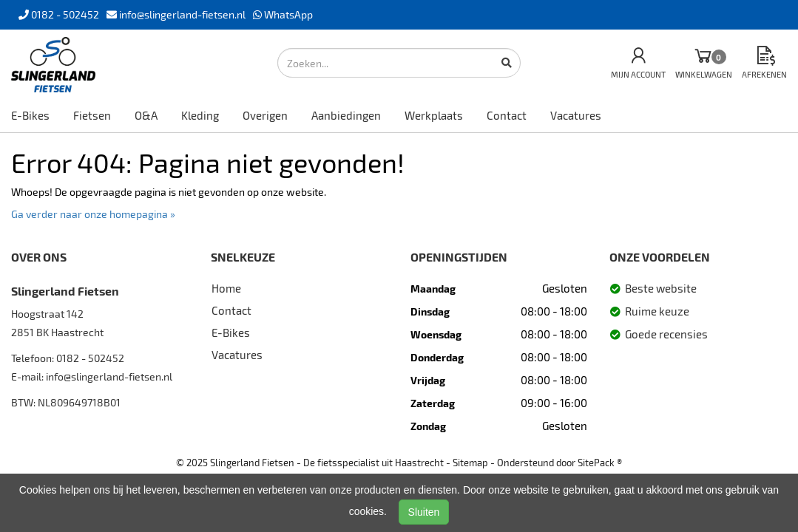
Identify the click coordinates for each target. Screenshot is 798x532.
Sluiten (424, 512)
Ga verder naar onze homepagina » (93, 214)
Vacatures (576, 115)
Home (226, 288)
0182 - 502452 (90, 358)
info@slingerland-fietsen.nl (109, 376)
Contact (507, 115)
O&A (146, 115)
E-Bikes (30, 115)
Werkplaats (434, 115)
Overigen (265, 115)
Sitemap (470, 463)
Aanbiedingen (346, 115)
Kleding (200, 115)
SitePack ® (600, 463)
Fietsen (92, 115)
